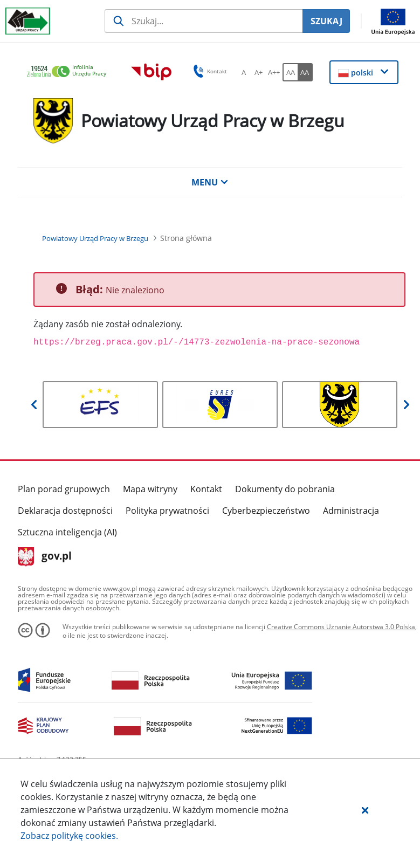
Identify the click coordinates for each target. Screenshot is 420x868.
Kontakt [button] (208, 71)
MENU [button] (210, 182)
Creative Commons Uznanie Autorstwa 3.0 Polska (341, 627)
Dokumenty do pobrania (285, 489)
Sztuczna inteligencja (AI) (67, 532)
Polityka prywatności (167, 511)
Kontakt (206, 489)
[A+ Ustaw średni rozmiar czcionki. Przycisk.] (259, 72)
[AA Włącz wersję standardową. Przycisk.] (290, 72)
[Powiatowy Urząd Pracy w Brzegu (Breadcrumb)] (95, 238)
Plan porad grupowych (64, 489)
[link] (70, 72)
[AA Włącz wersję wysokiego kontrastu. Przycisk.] (305, 72)
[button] (365, 810)
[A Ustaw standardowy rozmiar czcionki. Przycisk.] (244, 72)
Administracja (351, 511)
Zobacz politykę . (69, 836)
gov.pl (45, 557)
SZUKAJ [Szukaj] (326, 21)
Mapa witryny (150, 489)
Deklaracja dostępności (65, 511)
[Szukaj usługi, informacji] (204, 21)
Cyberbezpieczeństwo (266, 511)
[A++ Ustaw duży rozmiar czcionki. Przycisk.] (274, 72)
